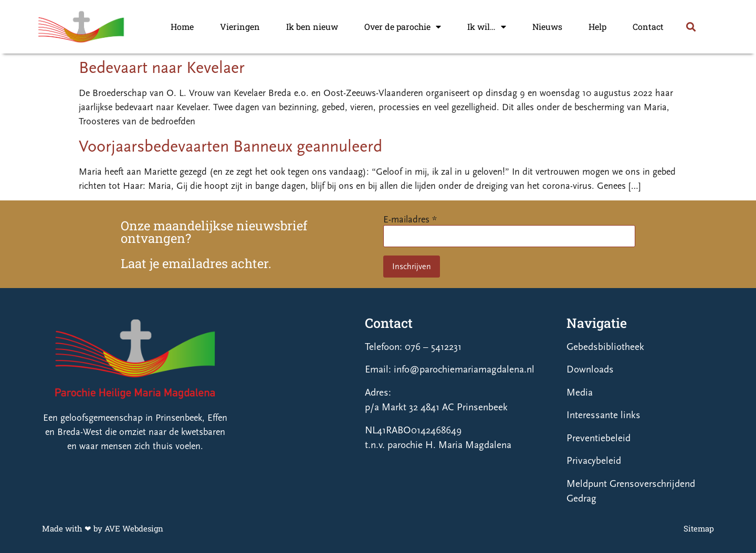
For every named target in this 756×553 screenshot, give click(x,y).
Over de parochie (403, 27)
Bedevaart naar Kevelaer (162, 68)
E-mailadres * (410, 220)
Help (597, 26)
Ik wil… (487, 27)
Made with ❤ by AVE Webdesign (103, 528)
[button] (691, 26)
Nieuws (547, 26)
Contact (648, 26)
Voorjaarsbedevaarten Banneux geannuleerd (230, 146)
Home (182, 26)
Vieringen (240, 26)
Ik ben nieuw (312, 26)
